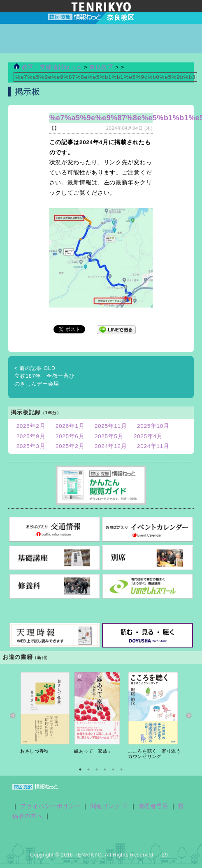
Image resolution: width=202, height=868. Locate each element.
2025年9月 (31, 436)
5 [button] (113, 769)
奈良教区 (102, 67)
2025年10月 (153, 426)
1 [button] (80, 769)
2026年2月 (31, 426)
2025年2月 (70, 446)
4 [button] (105, 769)
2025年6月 (70, 436)
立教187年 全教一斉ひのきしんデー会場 (45, 376)
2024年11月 (153, 446)
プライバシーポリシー (50, 806)
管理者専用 (153, 806)
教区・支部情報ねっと (48, 67)
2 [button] (88, 769)
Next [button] (189, 716)
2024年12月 (111, 446)
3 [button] (97, 769)
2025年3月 (31, 446)
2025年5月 (109, 436)
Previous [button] (13, 716)
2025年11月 (111, 426)
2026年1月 (70, 426)
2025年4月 (148, 436)
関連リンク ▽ (110, 806)
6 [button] (121, 769)
